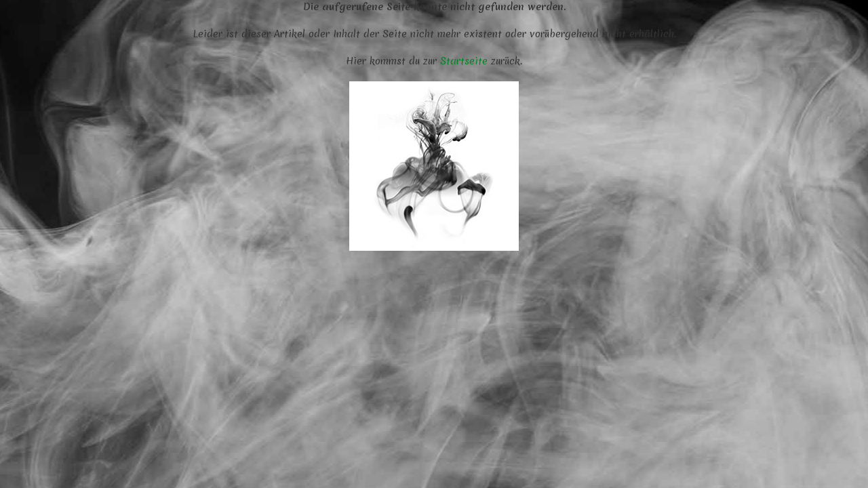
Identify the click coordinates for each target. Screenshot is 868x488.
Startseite (464, 61)
